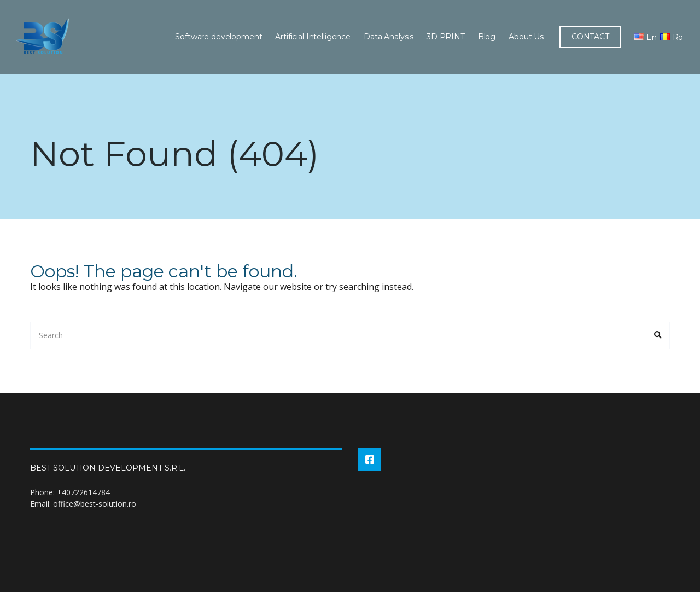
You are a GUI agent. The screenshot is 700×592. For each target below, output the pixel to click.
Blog (485, 37)
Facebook (370, 460)
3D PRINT (445, 37)
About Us (525, 37)
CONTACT (589, 37)
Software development (217, 37)
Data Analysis (387, 37)
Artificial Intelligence (312, 37)
